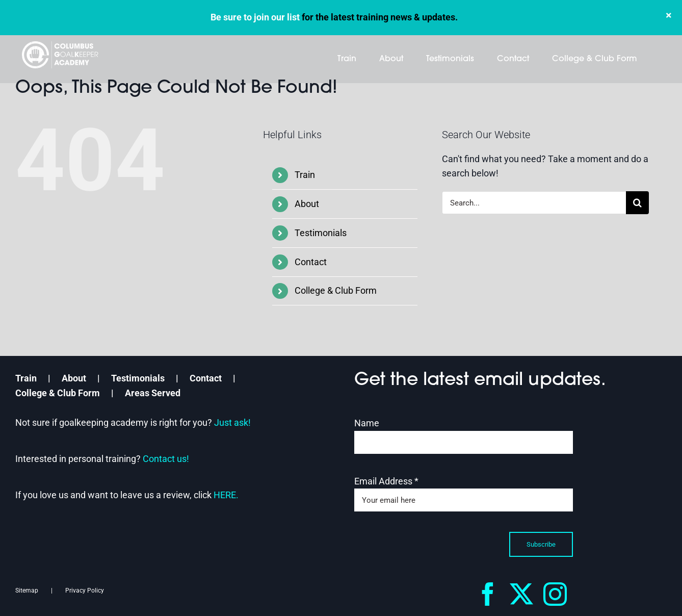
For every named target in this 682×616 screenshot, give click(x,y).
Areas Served (153, 393)
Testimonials (321, 233)
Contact (311, 262)
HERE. (226, 495)
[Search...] (534, 203)
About (307, 204)
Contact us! (166, 459)
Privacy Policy (85, 591)
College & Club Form (336, 290)
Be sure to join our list (255, 17)
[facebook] (488, 594)
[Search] (637, 203)
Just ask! (232, 422)
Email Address (386, 481)
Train (305, 175)
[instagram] (555, 594)
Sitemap (27, 591)
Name (367, 423)
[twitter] (521, 594)
